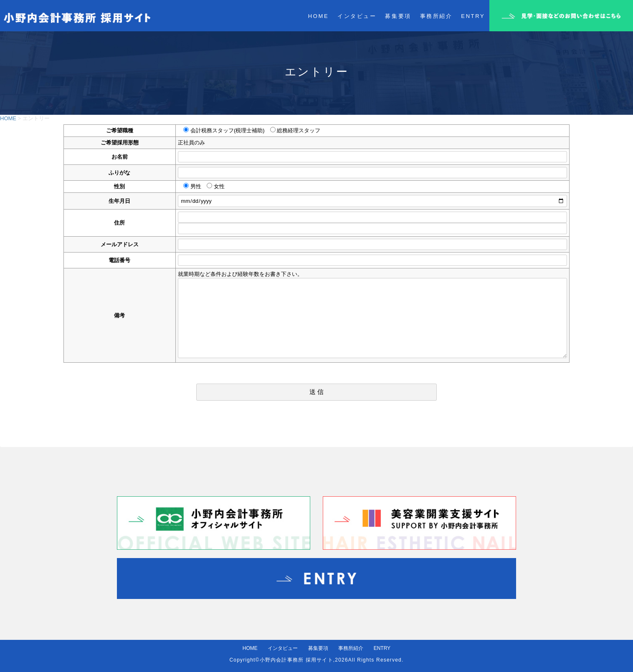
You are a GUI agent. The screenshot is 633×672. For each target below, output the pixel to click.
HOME (8, 118)
